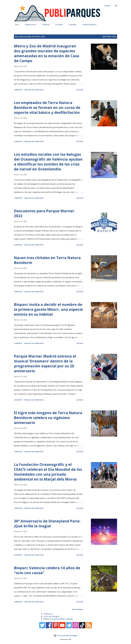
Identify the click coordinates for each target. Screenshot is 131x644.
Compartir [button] (18, 90)
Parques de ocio (29, 25)
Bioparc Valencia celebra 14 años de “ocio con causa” (47, 570)
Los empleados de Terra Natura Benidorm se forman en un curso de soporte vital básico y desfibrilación (47, 108)
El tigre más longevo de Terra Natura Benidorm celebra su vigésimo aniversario (48, 418)
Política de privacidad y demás (58, 619)
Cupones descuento (88, 25)
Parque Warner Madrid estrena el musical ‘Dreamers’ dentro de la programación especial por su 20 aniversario (45, 364)
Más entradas (78, 609)
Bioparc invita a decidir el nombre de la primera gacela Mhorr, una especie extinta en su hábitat (48, 309)
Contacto (48, 614)
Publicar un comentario (34, 90)
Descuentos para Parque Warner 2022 (44, 213)
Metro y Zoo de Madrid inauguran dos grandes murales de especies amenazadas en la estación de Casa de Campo (47, 53)
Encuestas (45, 25)
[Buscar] (107, 6)
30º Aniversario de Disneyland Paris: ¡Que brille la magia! (47, 524)
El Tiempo (58, 25)
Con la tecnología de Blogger (65, 635)
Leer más (80, 90)
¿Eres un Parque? (52, 616)
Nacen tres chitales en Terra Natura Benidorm (47, 260)
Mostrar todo (109, 37)
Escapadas (71, 25)
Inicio (16, 25)
